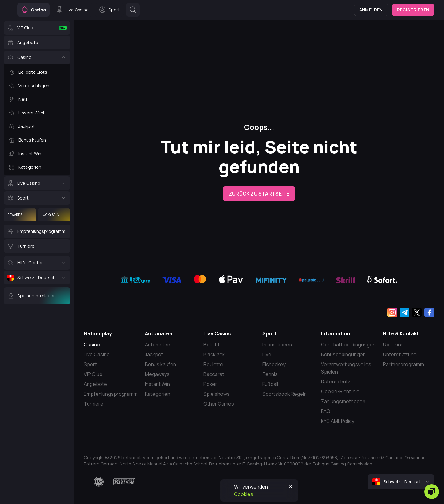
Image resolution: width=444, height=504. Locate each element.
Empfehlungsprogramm (111, 394)
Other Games (219, 404)
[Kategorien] (37, 167)
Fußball (270, 384)
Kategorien (158, 394)
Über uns (393, 345)
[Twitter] (417, 312)
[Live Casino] (37, 183)
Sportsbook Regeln (285, 394)
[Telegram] (405, 312)
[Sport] (37, 198)
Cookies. (244, 494)
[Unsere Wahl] (37, 113)
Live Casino (97, 354)
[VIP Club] (37, 28)
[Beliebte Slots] (37, 72)
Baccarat (214, 374)
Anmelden (371, 10)
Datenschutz (336, 382)
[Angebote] (37, 43)
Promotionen (277, 345)
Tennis (270, 374)
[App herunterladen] (37, 296)
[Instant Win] (37, 154)
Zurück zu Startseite (259, 194)
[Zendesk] (432, 492)
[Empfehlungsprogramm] (37, 231)
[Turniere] (37, 246)
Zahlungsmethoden (343, 401)
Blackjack (214, 354)
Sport (90, 364)
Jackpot (154, 354)
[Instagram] (392, 312)
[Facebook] (429, 312)
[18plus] (99, 482)
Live (267, 354)
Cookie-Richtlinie (340, 391)
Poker (210, 384)
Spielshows (217, 394)
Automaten (158, 345)
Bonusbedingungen (343, 354)
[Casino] (37, 57)
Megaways (157, 374)
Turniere (94, 404)
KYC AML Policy (338, 421)
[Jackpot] (37, 126)
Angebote (95, 384)
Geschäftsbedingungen (348, 345)
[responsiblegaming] (124, 482)
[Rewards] (20, 215)
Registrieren (413, 10)
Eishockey (274, 364)
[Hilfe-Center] (37, 263)
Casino (92, 345)
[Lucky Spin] (54, 215)
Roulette (213, 364)
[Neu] (37, 99)
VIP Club (93, 374)
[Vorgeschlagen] (37, 86)
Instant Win (157, 384)
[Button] (133, 10)
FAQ (326, 411)
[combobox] (401, 482)
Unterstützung (400, 354)
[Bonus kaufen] (37, 140)
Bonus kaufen (160, 364)
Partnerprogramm (403, 364)
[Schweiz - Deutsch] (37, 278)
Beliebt (212, 345)
